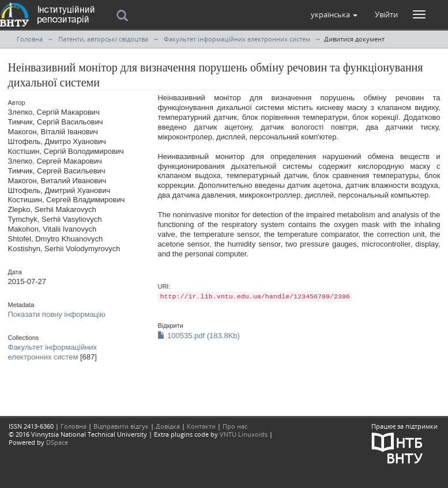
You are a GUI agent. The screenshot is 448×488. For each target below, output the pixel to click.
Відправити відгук (121, 426)
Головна (30, 39)
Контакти (201, 426)
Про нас (235, 426)
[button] (334, 14)
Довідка (168, 426)
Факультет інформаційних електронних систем (237, 39)
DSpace (57, 442)
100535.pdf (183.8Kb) (198, 336)
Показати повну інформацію (57, 314)
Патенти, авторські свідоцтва (103, 39)
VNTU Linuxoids (244, 434)
